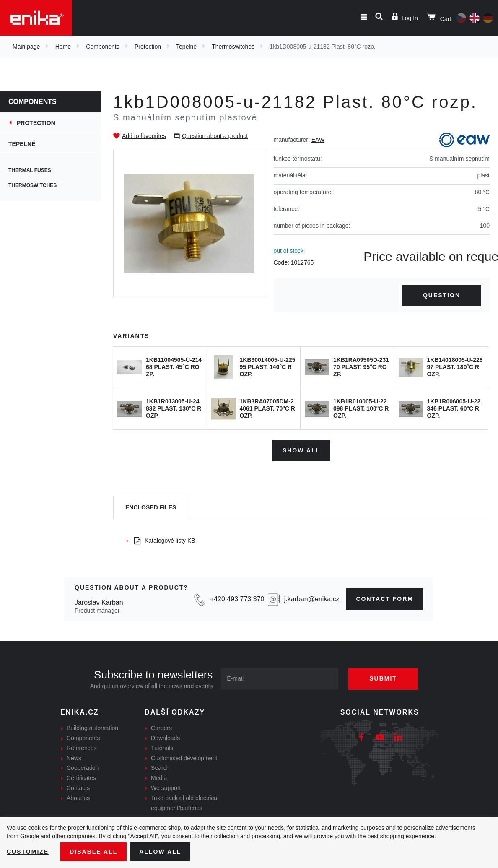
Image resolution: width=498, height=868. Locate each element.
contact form (385, 599)
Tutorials (162, 748)
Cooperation (83, 768)
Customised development (184, 758)
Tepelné (186, 47)
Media (159, 778)
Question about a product (215, 136)
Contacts (78, 788)
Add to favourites (144, 136)
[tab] (151, 508)
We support (166, 788)
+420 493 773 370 (237, 599)
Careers (161, 728)
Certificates (81, 778)
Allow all (160, 852)
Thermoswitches (233, 47)
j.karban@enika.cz (312, 599)
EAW (318, 140)
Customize (28, 852)
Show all (301, 450)
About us (78, 798)
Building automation (92, 728)
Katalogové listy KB (165, 541)
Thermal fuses (30, 170)
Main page (26, 47)
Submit (383, 678)
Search (160, 768)
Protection (148, 47)
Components (102, 47)
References (82, 748)
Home (63, 47)
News (74, 758)
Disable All (93, 852)
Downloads (165, 738)
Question (442, 295)
